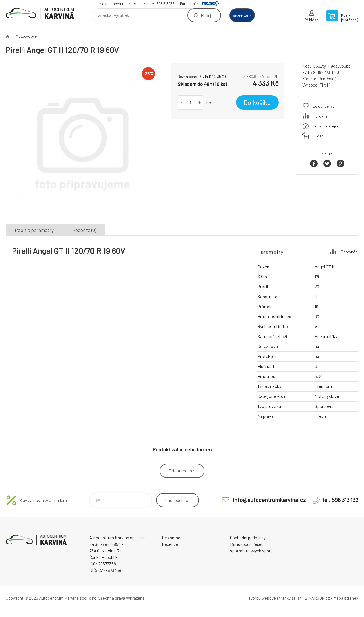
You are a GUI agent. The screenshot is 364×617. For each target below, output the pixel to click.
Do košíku (257, 102)
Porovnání (322, 116)
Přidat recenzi (182, 471)
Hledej (206, 15)
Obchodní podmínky (248, 538)
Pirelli (325, 85)
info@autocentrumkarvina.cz (122, 4)
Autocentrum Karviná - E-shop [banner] (40, 13)
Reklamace (172, 538)
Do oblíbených (325, 106)
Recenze (170, 544)
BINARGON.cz (317, 598)
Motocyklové (26, 36)
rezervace (242, 16)
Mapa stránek (346, 598)
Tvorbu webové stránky (269, 598)
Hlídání (319, 136)
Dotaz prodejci (325, 126)
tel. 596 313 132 (163, 4)
